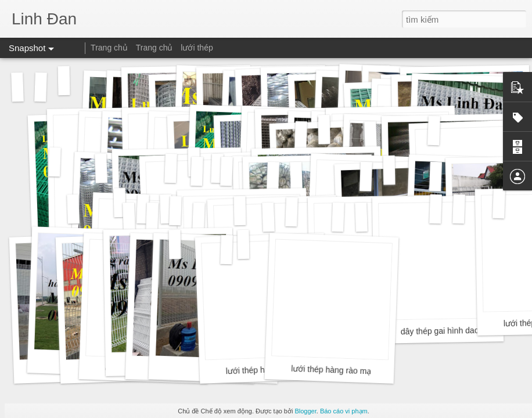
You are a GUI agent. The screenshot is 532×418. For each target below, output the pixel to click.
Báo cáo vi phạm (344, 411)
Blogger (305, 411)
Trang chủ (109, 48)
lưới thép (197, 48)
